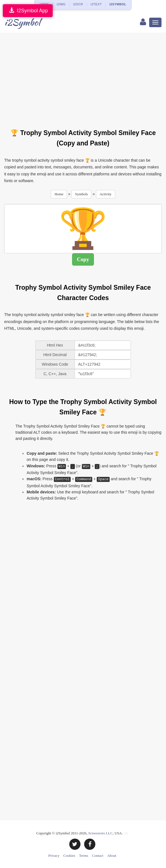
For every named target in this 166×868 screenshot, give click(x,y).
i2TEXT (96, 4)
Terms (84, 856)
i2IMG (61, 4)
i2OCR (78, 4)
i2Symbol (22, 22)
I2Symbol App (28, 11)
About (112, 856)
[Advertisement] (85, 77)
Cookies (69, 856)
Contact (98, 856)
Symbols (82, 194)
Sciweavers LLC (101, 833)
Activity (106, 194)
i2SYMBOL (118, 4)
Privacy (54, 856)
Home (59, 194)
